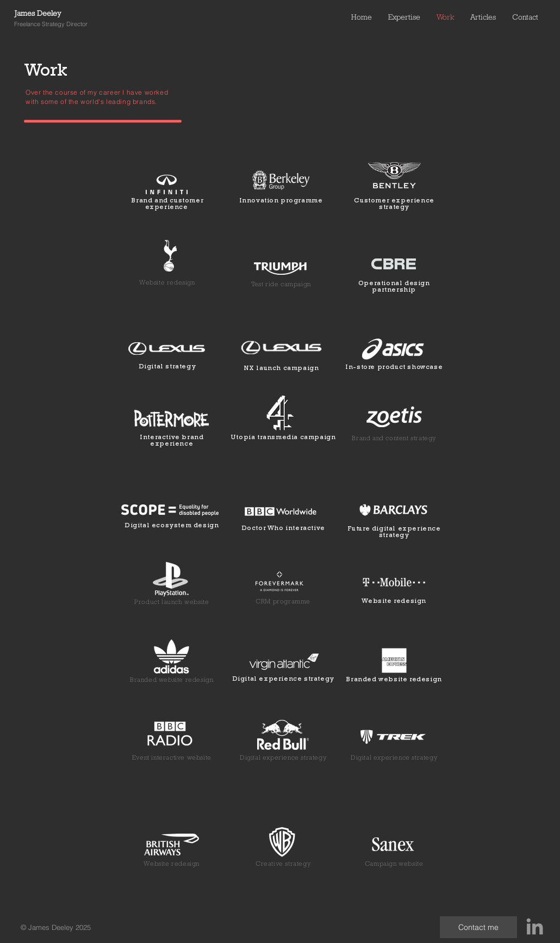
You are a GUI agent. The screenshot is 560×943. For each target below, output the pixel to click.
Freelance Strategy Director (51, 24)
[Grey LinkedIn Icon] (535, 926)
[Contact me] (478, 927)
